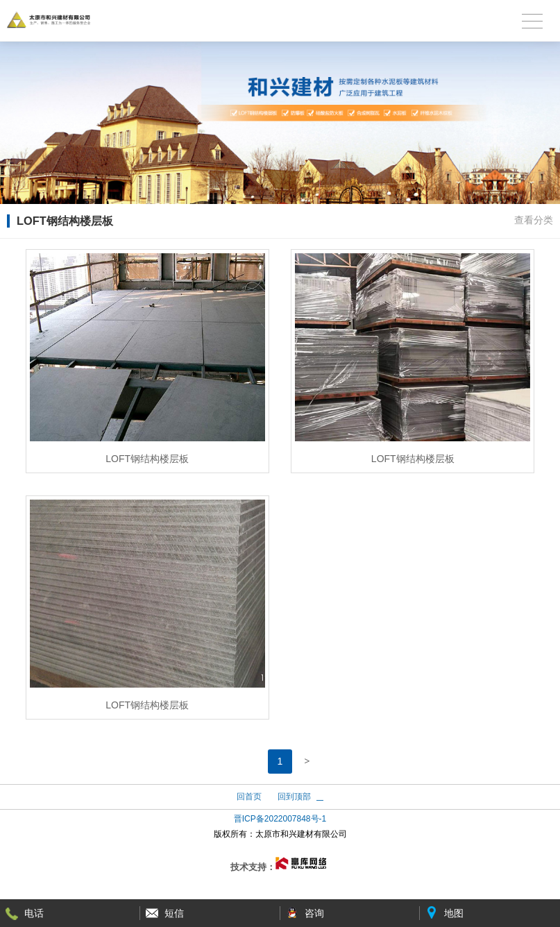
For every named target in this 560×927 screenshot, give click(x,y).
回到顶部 (294, 797)
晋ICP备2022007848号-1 (280, 819)
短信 (174, 913)
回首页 (249, 797)
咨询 (314, 913)
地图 (454, 913)
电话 (34, 913)
